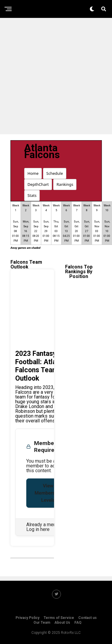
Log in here (38, 529)
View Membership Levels (48, 493)
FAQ (78, 623)
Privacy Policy (27, 618)
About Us (62, 623)
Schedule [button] (55, 173)
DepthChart (38, 184)
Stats (32, 195)
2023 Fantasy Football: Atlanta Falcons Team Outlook (40, 366)
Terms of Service (59, 618)
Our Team (42, 623)
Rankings (65, 184)
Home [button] (33, 173)
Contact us (88, 618)
